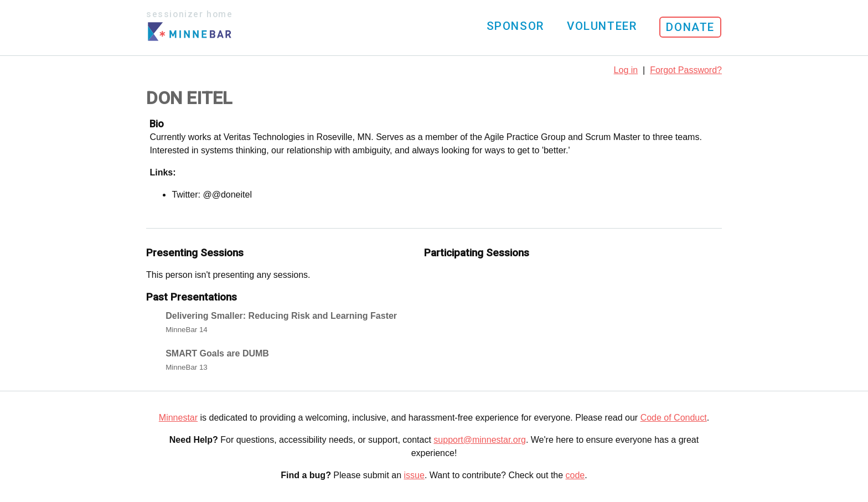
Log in (626, 70)
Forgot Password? (686, 70)
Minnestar (178, 418)
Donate (690, 27)
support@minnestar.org (480, 440)
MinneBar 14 (187, 330)
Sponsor (515, 26)
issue (414, 475)
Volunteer (602, 26)
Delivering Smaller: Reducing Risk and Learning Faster (281, 316)
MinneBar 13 (187, 367)
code (575, 475)
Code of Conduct (674, 418)
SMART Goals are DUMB (217, 353)
